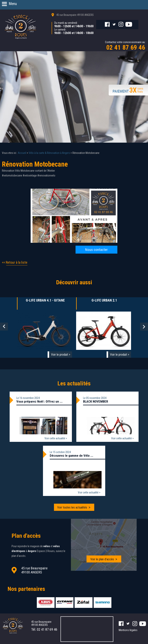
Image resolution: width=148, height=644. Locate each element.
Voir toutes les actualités (72, 507)
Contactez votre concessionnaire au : (126, 46)
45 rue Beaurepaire (75, 15)
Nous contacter (96, 249)
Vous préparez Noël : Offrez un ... (40, 401)
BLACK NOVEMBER (96, 401)
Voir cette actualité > (56, 438)
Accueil (22, 153)
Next (144, 326)
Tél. (44, 629)
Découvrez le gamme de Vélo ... (71, 455)
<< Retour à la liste (15, 262)
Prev (4, 326)
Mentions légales (128, 629)
